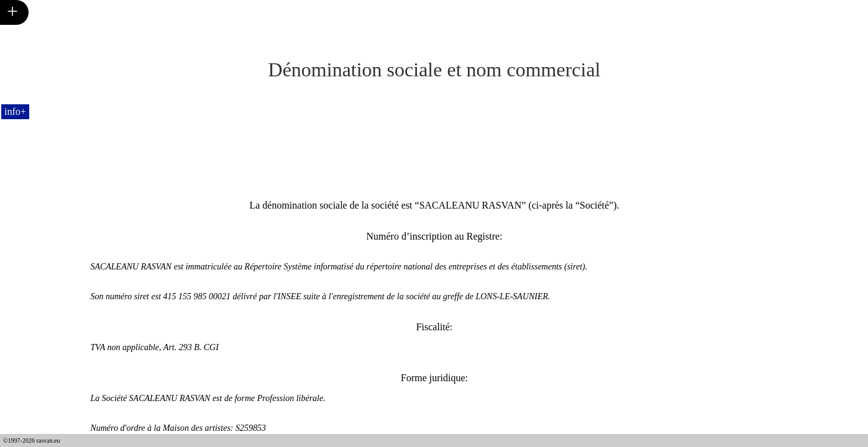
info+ (15, 111)
